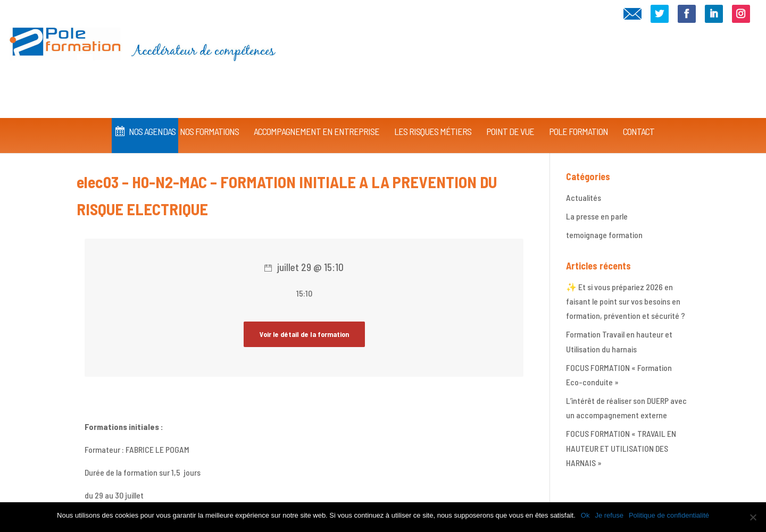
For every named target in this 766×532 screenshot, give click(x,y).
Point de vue (510, 116)
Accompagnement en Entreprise (317, 116)
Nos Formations (209, 116)
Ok (585, 515)
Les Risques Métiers (433, 116)
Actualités (584, 197)
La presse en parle (597, 216)
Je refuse (609, 515)
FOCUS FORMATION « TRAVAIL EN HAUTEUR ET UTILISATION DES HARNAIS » (621, 448)
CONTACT (639, 116)
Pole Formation (578, 116)
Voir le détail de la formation (304, 334)
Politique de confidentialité (669, 515)
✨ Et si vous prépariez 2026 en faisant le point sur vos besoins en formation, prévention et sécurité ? (626, 301)
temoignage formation (604, 235)
